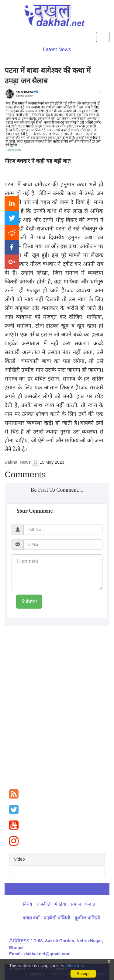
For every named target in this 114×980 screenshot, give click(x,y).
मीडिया (60, 904)
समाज (76, 904)
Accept (83, 974)
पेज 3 (90, 904)
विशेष (28, 904)
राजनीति (43, 904)
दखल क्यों (31, 918)
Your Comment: (35, 511)
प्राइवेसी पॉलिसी (57, 918)
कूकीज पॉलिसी (87, 918)
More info (75, 966)
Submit (29, 601)
